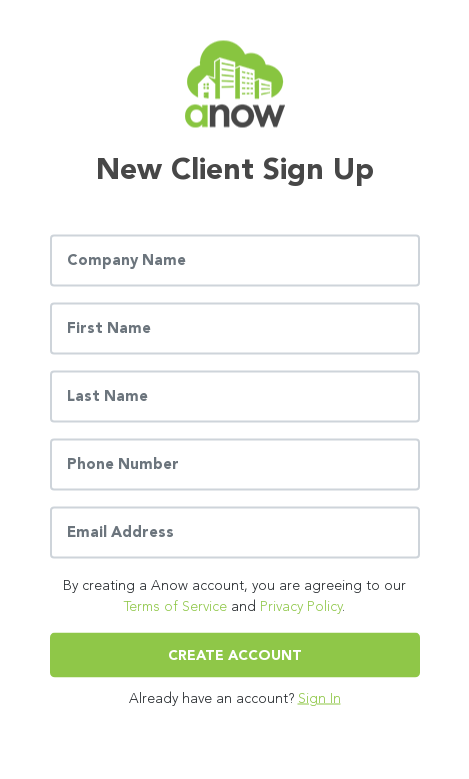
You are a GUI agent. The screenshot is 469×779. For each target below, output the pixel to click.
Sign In (319, 697)
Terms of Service (175, 605)
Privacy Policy (301, 605)
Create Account (235, 654)
